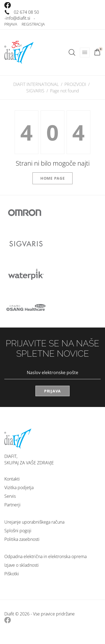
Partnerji (12, 505)
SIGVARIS (35, 91)
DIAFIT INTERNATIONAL (36, 84)
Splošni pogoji (18, 531)
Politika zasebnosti (22, 539)
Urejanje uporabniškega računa (34, 522)
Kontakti (12, 479)
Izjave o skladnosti (22, 565)
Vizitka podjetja (19, 488)
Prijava (11, 24)
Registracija (33, 24)
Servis (10, 496)
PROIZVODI (75, 84)
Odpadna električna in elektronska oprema (45, 556)
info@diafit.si (18, 18)
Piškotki (12, 574)
